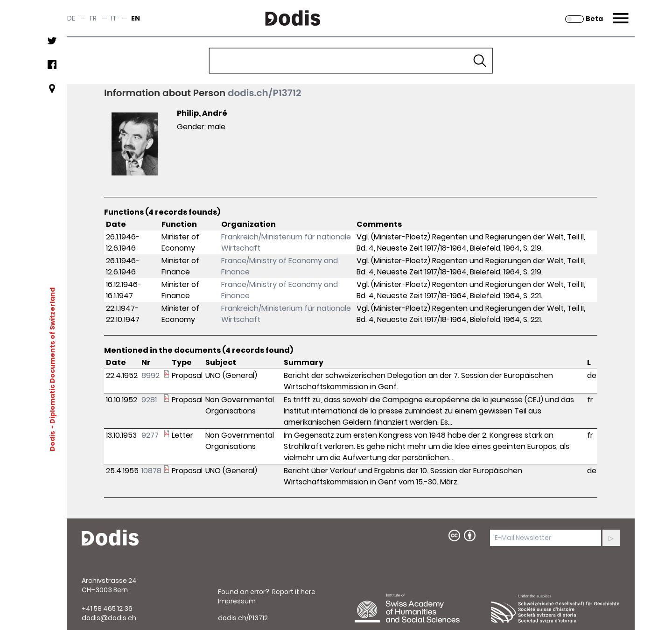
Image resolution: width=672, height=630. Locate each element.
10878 (151, 471)
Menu (619, 13)
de (71, 18)
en (136, 18)
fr (93, 18)
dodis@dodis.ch (109, 618)
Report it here (294, 592)
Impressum (237, 601)
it (114, 18)
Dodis (52, 441)
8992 (150, 375)
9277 (150, 435)
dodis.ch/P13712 (265, 93)
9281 (149, 400)
